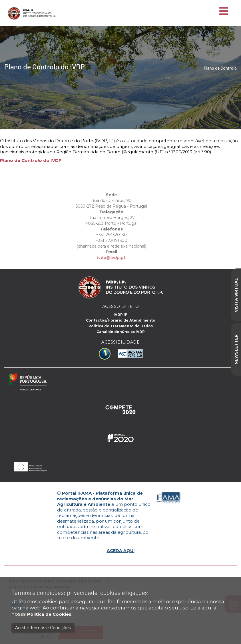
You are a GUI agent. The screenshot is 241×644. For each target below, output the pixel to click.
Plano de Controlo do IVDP (31, 160)
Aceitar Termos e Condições (43, 628)
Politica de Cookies (49, 614)
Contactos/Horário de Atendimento (121, 320)
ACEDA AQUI (121, 551)
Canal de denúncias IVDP (121, 332)
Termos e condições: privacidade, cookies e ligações (80, 592)
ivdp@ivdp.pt (103, 258)
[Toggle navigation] (224, 11)
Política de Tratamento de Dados (121, 326)
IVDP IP (120, 315)
